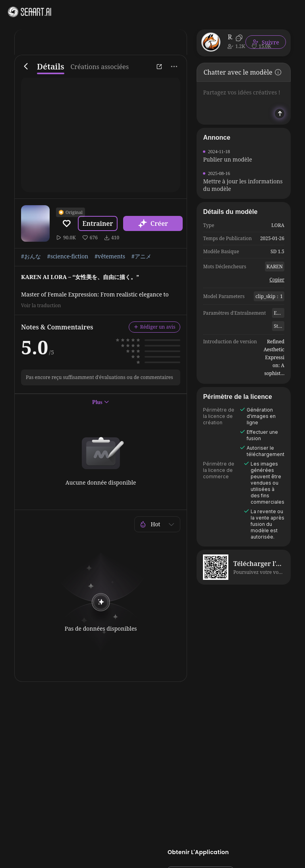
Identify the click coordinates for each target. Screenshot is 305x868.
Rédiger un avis (155, 327)
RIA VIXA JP (230, 37)
